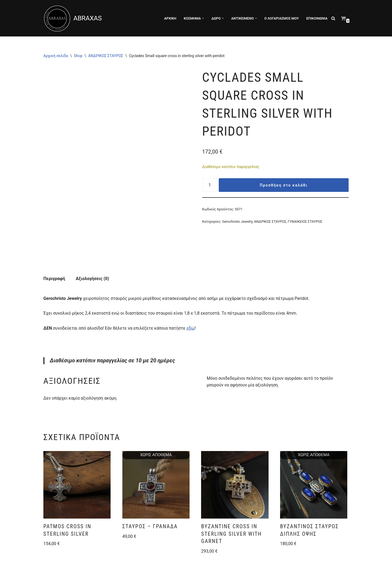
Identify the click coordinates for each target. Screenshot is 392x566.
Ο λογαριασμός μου (281, 18)
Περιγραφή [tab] (54, 250)
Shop (78, 56)
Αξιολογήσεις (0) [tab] (92, 250)
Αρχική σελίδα (56, 56)
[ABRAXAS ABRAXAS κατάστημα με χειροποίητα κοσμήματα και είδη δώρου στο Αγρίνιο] (73, 18)
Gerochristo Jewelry (238, 222)
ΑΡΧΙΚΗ (170, 18)
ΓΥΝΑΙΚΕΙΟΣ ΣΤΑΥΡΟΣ (305, 222)
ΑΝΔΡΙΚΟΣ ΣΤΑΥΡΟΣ (106, 56)
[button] (203, 18)
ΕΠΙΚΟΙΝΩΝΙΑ (317, 18)
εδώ (191, 299)
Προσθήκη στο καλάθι (284, 185)
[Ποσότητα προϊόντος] (210, 185)
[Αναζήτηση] (333, 18)
